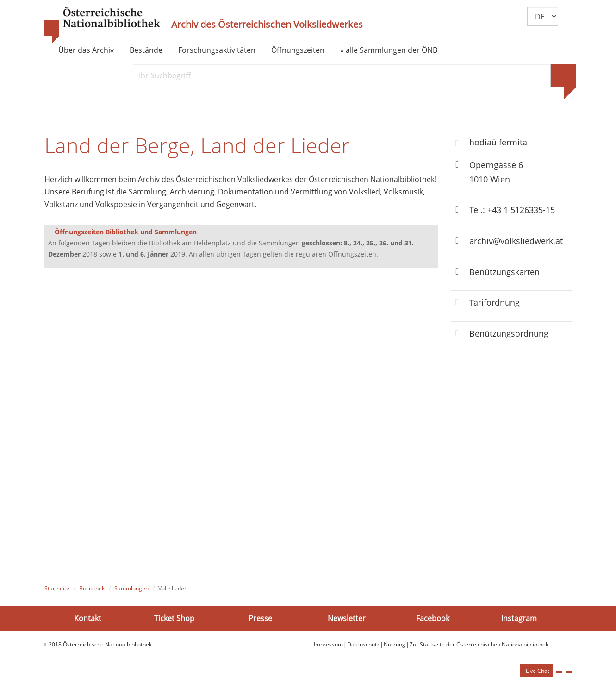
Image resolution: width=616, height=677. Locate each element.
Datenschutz (363, 644)
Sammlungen (131, 588)
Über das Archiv (86, 50)
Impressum (328, 644)
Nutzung (395, 644)
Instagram (519, 618)
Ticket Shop (174, 618)
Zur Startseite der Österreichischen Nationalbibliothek (479, 644)
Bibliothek (92, 588)
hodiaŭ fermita (498, 142)
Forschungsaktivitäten (217, 50)
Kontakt (88, 618)
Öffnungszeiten (298, 50)
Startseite (57, 588)
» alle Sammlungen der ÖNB (389, 50)
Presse (260, 618)
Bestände (146, 50)
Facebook (433, 618)
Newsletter (347, 618)
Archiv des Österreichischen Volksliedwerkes (267, 25)
